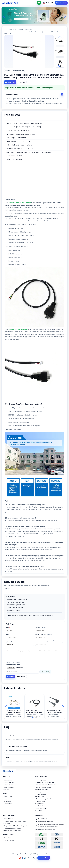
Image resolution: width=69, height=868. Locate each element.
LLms (51, 854)
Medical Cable (40, 806)
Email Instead (21, 677)
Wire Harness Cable (19, 70)
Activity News (7, 802)
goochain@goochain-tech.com (45, 822)
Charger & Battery (9, 819)
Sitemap (48, 854)
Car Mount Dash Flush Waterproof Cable (46, 785)
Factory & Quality (8, 785)
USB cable (8, 70)
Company (41, 628)
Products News (8, 799)
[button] (33, 23)
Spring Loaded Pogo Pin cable (44, 799)
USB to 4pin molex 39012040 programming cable (34, 711)
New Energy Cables (41, 780)
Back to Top (32, 858)
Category (11, 30)
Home (6, 30)
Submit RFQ (10, 677)
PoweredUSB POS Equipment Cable (45, 783)
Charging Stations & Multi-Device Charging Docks (16, 826)
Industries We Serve (9, 787)
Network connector (41, 794)
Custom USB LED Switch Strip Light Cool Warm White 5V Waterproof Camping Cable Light (13, 711)
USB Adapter (39, 792)
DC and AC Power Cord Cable (43, 787)
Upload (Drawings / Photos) (13, 665)
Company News (8, 797)
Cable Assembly (19, 30)
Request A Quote (61, 3)
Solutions (6, 790)
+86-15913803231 (42, 819)
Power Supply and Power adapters (13, 828)
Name (8, 628)
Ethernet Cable (40, 797)
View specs (22, 82)
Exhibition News (8, 804)
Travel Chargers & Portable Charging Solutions (16, 821)
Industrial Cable (40, 804)
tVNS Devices (7, 838)
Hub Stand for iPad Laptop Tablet (12, 831)
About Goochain (8, 780)
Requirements (10, 648)
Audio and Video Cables (42, 790)
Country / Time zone (44, 634)
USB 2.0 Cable (28, 30)
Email (8, 634)
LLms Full (56, 854)
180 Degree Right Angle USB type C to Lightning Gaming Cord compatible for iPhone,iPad (54, 711)
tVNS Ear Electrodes (9, 840)
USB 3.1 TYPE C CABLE (42, 809)
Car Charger (7, 824)
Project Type (9, 641)
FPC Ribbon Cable (41, 801)
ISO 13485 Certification (10, 783)
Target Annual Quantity (45, 641)
